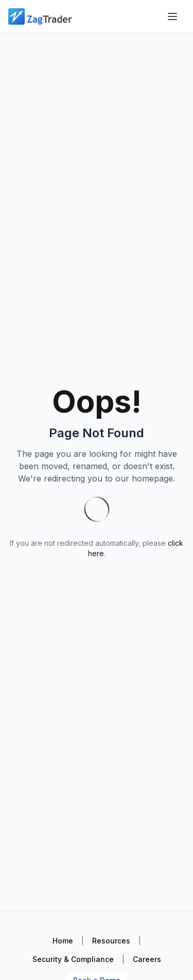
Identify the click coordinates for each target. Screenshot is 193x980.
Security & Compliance (73, 959)
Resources (111, 941)
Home (63, 941)
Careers (147, 959)
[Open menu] (172, 16)
